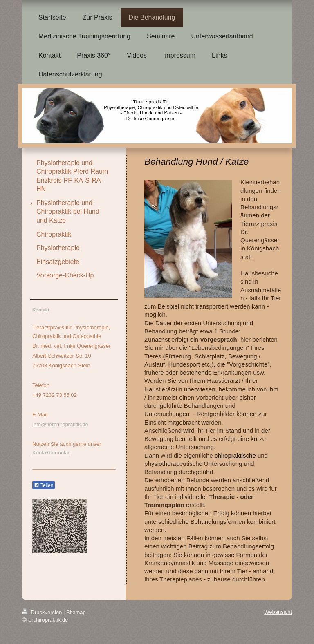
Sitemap (76, 612)
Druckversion (43, 612)
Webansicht (278, 612)
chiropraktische (235, 455)
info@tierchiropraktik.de (60, 424)
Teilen (44, 485)
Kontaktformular (51, 453)
